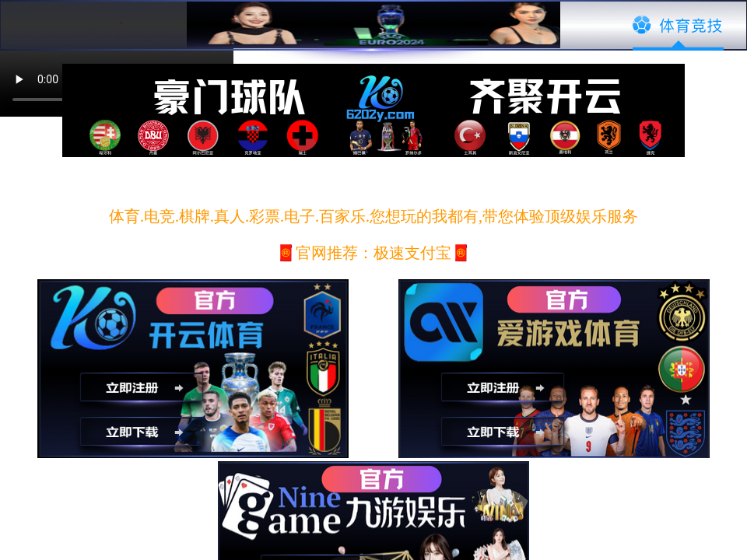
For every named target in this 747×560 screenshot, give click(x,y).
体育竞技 (678, 26)
